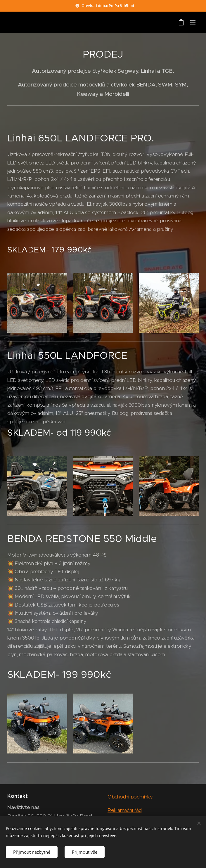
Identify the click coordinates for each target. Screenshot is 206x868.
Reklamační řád (124, 810)
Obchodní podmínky (130, 797)
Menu (193, 23)
